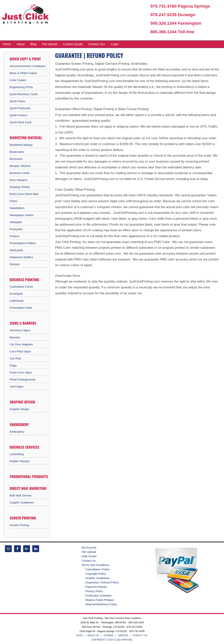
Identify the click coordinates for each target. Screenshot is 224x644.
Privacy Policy (94, 591)
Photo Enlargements (23, 379)
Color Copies (18, 80)
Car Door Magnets (21, 344)
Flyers (14, 201)
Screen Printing (19, 525)
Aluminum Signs (20, 330)
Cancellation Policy (97, 569)
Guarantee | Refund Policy (102, 582)
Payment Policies (96, 587)
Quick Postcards (20, 108)
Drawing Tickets (20, 187)
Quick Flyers (18, 101)
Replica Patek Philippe (100, 600)
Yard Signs (17, 386)
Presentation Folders (23, 243)
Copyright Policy (96, 574)
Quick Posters (19, 115)
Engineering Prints (21, 87)
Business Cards (20, 173)
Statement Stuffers (21, 257)
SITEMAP (108, 635)
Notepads (16, 222)
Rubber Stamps (20, 461)
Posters (15, 236)
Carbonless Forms (21, 287)
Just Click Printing (28, 15)
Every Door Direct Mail (24, 194)
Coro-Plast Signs (20, 351)
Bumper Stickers (20, 166)
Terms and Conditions (95, 565)
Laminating (17, 454)
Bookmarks (17, 152)
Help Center (89, 556)
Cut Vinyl (15, 358)
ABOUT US (93, 635)
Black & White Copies (23, 73)
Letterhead (17, 301)
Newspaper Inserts (22, 215)
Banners (15, 337)
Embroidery (17, 432)
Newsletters (17, 208)
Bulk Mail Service (21, 495)
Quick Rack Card (20, 122)
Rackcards (16, 250)
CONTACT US (140, 635)
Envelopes (16, 294)
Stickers (15, 264)
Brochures (16, 159)
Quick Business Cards (24, 94)
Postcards (16, 229)
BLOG (80, 635)
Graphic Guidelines (22, 502)
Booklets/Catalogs (21, 145)
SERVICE (123, 635)
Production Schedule (99, 595)
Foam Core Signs (21, 372)
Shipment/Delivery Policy (101, 604)
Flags (13, 365)
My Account (89, 547)
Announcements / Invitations (28, 66)
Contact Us (89, 561)
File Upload (89, 552)
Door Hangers (19, 180)
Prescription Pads (21, 308)
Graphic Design (19, 409)
